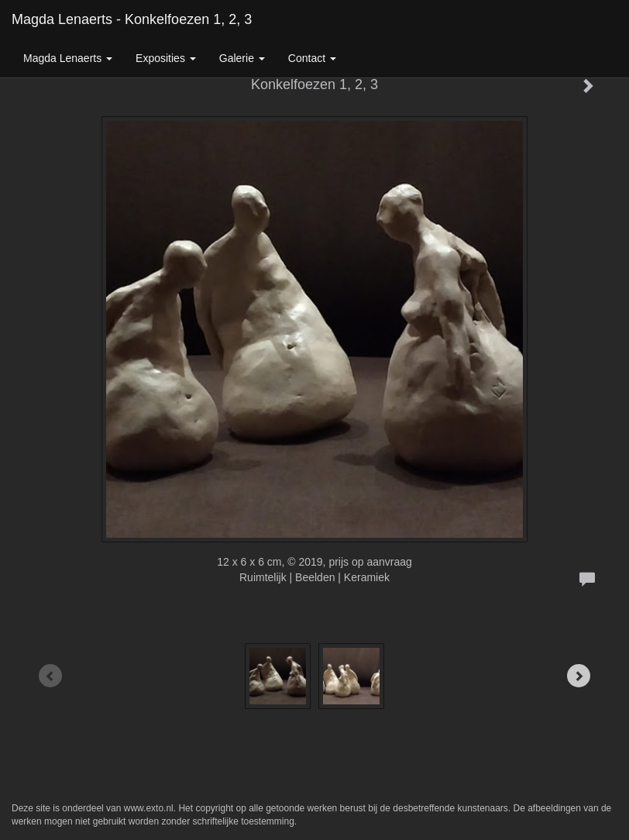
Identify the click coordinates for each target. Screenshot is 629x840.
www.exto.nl (149, 808)
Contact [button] (312, 58)
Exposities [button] (166, 58)
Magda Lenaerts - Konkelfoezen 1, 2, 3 (132, 19)
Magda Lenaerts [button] (68, 58)
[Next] (579, 676)
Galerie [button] (242, 58)
